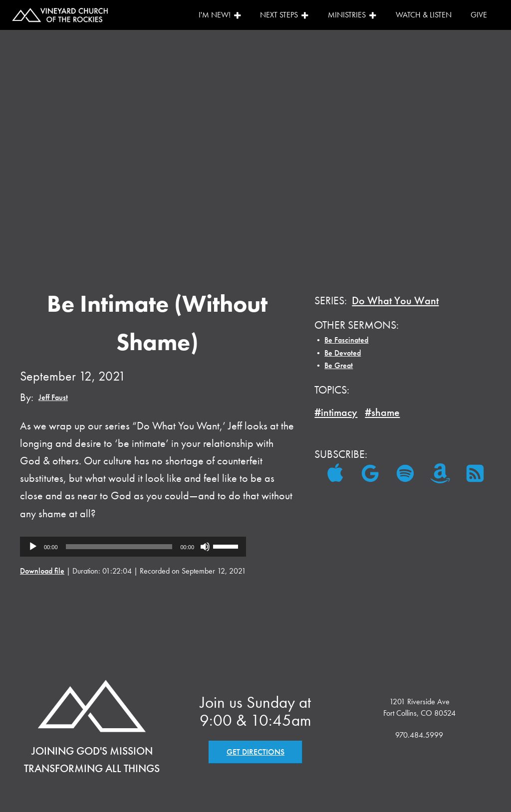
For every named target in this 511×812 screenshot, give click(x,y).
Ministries (352, 15)
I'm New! (220, 15)
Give (479, 15)
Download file (42, 571)
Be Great (339, 365)
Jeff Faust (53, 397)
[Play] (33, 547)
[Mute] (205, 547)
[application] (133, 547)
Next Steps (284, 15)
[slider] (119, 547)
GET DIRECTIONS (255, 752)
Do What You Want (395, 301)
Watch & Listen (424, 15)
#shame (382, 412)
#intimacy (336, 412)
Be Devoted (343, 353)
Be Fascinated (346, 340)
